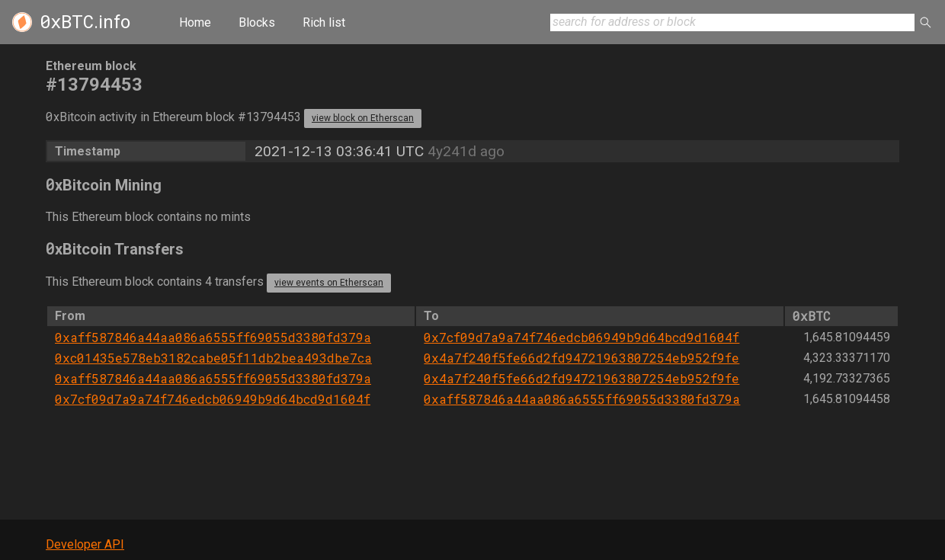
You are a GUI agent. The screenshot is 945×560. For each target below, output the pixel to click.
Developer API (85, 544)
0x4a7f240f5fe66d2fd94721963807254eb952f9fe (581, 358)
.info (85, 22)
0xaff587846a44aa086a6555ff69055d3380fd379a (213, 337)
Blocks (257, 22)
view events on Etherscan (329, 283)
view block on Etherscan (363, 118)
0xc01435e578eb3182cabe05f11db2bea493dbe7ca (213, 358)
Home (195, 22)
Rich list (324, 22)
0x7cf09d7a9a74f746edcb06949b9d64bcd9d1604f (581, 337)
